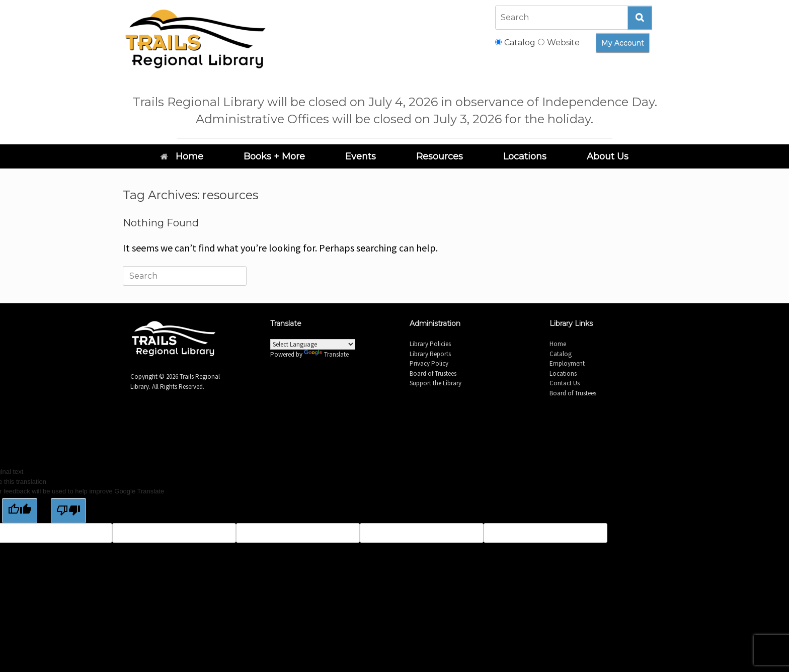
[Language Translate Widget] (313, 344)
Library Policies (430, 344)
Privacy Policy (429, 363)
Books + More (274, 156)
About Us (608, 156)
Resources (440, 156)
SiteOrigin (407, 432)
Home (182, 156)
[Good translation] (20, 511)
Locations (525, 156)
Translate (326, 354)
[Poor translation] (68, 511)
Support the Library (436, 383)
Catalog (561, 354)
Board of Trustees (433, 373)
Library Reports (430, 354)
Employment (567, 363)
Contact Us (565, 383)
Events (361, 156)
